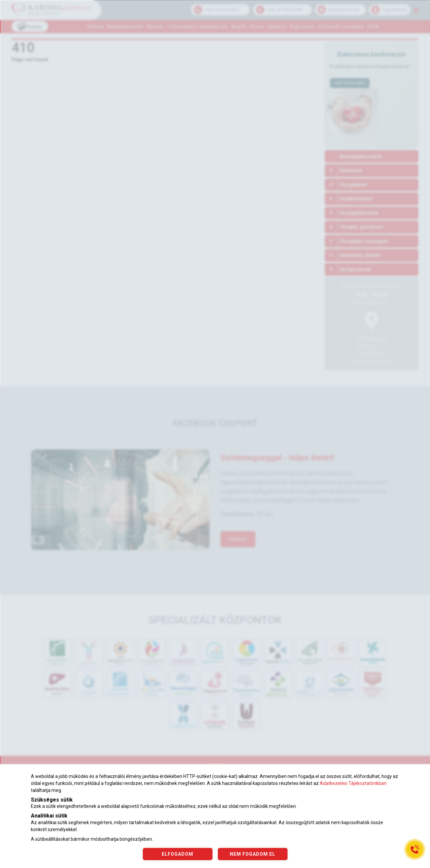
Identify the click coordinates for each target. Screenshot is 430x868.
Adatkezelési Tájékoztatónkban (353, 783)
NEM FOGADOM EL (253, 854)
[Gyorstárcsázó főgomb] (415, 849)
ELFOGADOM (177, 854)
